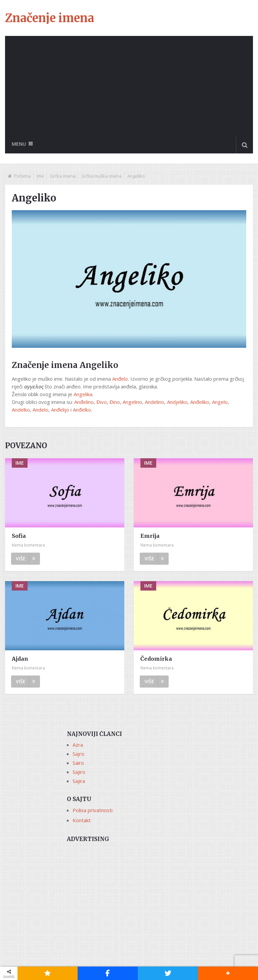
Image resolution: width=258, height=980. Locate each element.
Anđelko (82, 410)
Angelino (132, 402)
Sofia (19, 536)
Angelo (220, 402)
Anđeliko (200, 402)
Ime (40, 176)
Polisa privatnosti (93, 810)
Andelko (21, 410)
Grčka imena (63, 176)
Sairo (78, 763)
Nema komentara (28, 545)
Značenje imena (50, 18)
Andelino (155, 402)
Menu (19, 144)
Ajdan (20, 659)
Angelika (83, 394)
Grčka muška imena (101, 176)
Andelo (40, 410)
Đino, (115, 402)
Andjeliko (177, 402)
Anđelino (84, 402)
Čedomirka (156, 659)
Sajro (78, 754)
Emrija (150, 536)
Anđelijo (60, 410)
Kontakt (82, 820)
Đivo (102, 402)
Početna (23, 176)
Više (26, 558)
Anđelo (120, 379)
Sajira (79, 781)
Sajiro (79, 772)
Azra (78, 745)
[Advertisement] (129, 86)
